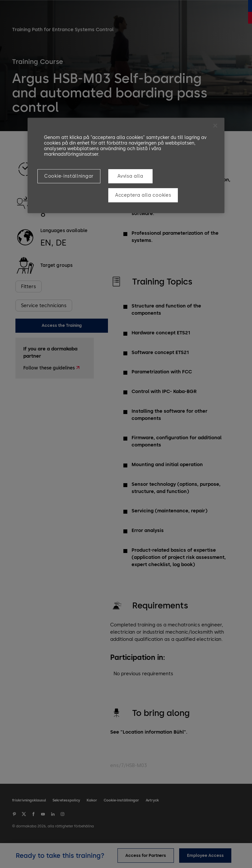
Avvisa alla (130, 176)
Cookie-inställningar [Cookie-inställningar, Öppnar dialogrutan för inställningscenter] (69, 176)
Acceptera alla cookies (143, 195)
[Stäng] (215, 126)
